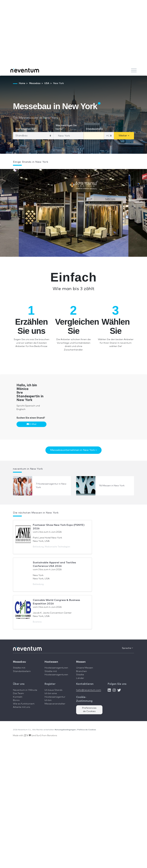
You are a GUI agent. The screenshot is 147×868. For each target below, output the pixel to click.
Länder (80, 678)
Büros (16, 700)
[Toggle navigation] (134, 70)
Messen (81, 662)
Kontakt (18, 697)
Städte (80, 675)
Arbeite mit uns (21, 707)
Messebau (19, 662)
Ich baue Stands (53, 690)
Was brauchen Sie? (26, 129)
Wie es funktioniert (24, 704)
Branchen (81, 671)
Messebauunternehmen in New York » (73, 450)
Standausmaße (94, 129)
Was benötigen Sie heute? (66, 127)
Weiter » (124, 136)
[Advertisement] (73, 39)
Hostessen (51, 662)
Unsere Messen (85, 668)
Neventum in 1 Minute (25, 690)
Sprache (127, 648)
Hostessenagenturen (56, 668)
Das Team (18, 693)
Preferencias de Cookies (89, 710)
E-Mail (31, 424)
